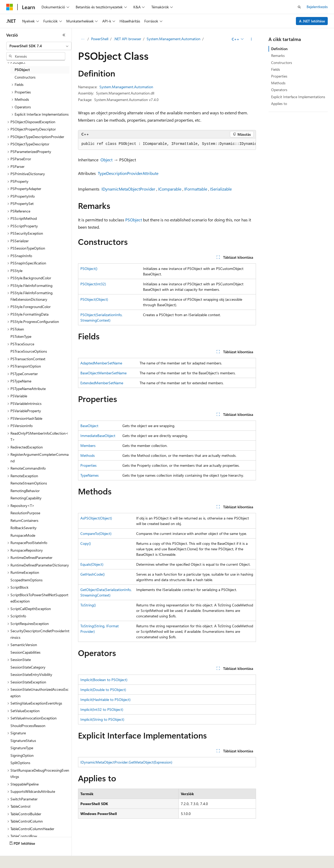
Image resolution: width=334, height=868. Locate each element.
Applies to (279, 104)
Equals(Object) (92, 564)
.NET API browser (127, 39)
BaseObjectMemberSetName (103, 373)
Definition (279, 49)
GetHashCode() (93, 574)
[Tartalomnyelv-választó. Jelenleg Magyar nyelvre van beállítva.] (18, 860)
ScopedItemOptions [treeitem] (26, 580)
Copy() (86, 543)
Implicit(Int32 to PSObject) (102, 709)
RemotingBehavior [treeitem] (25, 491)
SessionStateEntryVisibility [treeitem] (31, 674)
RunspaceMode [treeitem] (23, 535)
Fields (276, 69)
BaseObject (89, 426)
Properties (88, 465)
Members (88, 445)
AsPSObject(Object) (96, 518)
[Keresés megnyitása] (299, 7)
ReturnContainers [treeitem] (24, 520)
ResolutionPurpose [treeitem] (25, 513)
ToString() (88, 605)
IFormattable (196, 189)
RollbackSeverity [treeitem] (23, 528)
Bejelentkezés (317, 7)
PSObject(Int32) (93, 284)
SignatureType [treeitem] (22, 748)
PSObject (134, 220)
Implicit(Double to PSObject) (103, 690)
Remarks (278, 55)
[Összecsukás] (64, 35)
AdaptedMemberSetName (101, 363)
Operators (279, 90)
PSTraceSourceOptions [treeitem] (29, 351)
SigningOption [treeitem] (22, 755)
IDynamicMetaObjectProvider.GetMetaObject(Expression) (126, 762)
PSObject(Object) (94, 299)
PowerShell (100, 39)
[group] (167, 144)
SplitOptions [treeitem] (20, 763)
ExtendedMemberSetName (102, 383)
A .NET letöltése (312, 21)
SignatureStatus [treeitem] (23, 740)
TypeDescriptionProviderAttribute (128, 173)
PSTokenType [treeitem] (21, 336)
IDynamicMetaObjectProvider (128, 189)
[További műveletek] (251, 39)
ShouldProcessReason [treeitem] (28, 726)
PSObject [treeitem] (22, 70)
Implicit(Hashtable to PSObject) (105, 699)
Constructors (282, 63)
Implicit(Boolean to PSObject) (104, 680)
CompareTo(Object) (96, 533)
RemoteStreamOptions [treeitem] (29, 483)
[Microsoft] (10, 7)
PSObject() (89, 268)
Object (106, 160)
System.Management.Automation (174, 39)
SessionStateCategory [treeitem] (28, 667)
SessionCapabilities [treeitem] (25, 652)
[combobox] (39, 46)
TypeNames (90, 475)
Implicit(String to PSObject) (102, 719)
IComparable (170, 189)
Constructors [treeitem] (25, 77)
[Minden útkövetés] (83, 39)
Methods (88, 455)
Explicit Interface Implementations (298, 97)
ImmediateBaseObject (98, 436)
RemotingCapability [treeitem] (26, 498)
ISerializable (221, 189)
